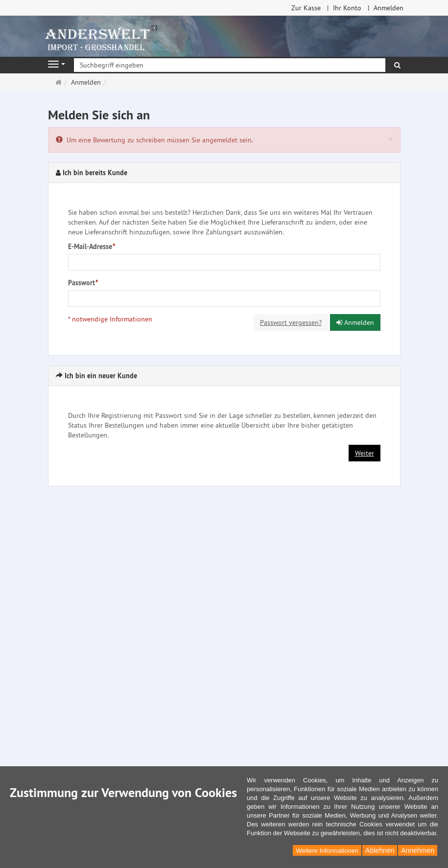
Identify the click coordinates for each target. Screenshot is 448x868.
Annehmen (418, 850)
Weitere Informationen (327, 851)
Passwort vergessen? (291, 322)
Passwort (83, 283)
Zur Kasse (306, 8)
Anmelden (389, 8)
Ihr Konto (347, 8)
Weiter (365, 453)
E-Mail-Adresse (92, 247)
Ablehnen (380, 850)
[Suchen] (397, 65)
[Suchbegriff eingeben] (230, 65)
